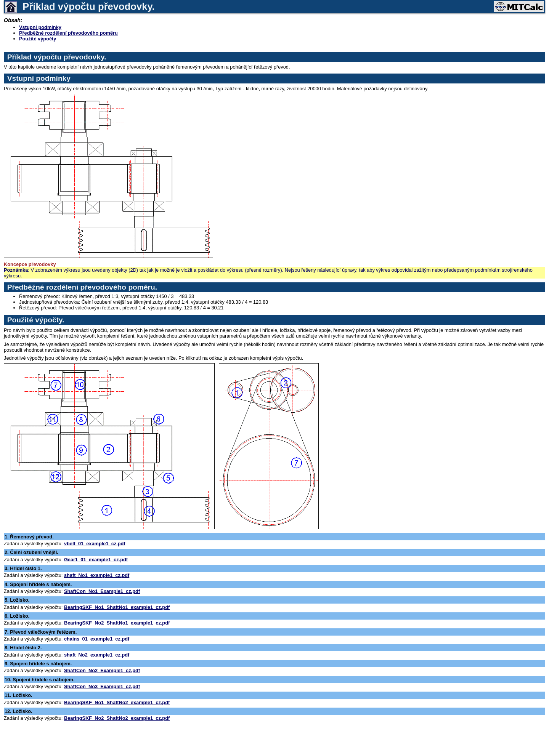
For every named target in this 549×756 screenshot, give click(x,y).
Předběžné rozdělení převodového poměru (68, 33)
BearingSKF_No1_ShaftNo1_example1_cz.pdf (117, 607)
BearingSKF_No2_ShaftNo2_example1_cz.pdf (117, 718)
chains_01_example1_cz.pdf (97, 639)
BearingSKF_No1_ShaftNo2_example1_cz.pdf (117, 702)
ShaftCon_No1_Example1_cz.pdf (102, 591)
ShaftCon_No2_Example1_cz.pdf (102, 670)
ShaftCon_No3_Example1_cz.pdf (102, 686)
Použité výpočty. (36, 320)
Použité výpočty (38, 39)
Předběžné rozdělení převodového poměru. (82, 287)
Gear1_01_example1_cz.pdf (96, 560)
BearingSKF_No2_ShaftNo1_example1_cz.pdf (117, 623)
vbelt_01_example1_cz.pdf (95, 544)
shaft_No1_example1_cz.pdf (97, 575)
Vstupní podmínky (40, 27)
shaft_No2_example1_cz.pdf (97, 655)
